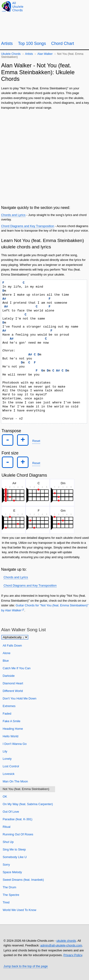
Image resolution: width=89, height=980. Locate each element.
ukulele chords (66, 941)
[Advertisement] (44, 157)
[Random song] (72, 6)
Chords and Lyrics (13, 215)
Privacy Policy (73, 955)
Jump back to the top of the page (26, 966)
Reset (36, 441)
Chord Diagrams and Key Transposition (28, 226)
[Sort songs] (15, 637)
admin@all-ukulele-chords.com (61, 945)
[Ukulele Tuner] (61, 6)
